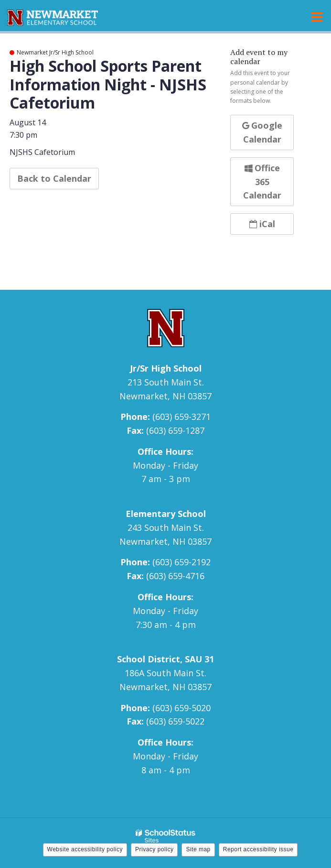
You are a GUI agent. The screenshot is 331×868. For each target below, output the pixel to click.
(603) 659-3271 (182, 417)
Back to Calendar (54, 178)
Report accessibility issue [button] (258, 849)
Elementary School (166, 514)
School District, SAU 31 (165, 659)
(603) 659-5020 (182, 708)
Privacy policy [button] (154, 849)
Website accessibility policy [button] (85, 849)
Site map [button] (198, 849)
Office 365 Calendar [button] (262, 182)
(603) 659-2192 (182, 562)
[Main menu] (317, 17)
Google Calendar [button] (262, 132)
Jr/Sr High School (166, 368)
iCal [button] (262, 224)
